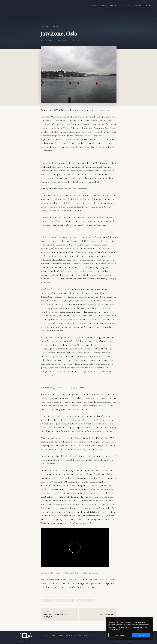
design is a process (65, 600)
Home (94, 6)
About (148, 6)
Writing (114, 6)
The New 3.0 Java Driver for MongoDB (55, 616)
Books (104, 6)
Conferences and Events (52, 26)
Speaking (126, 6)
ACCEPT (141, 635)
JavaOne (55, 312)
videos (91, 600)
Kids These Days (106, 614)
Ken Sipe (77, 345)
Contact (94, 635)
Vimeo (95, 573)
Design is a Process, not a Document (57, 573)
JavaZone (72, 189)
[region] (129, 628)
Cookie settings (120, 635)
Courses (138, 6)
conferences (48, 600)
